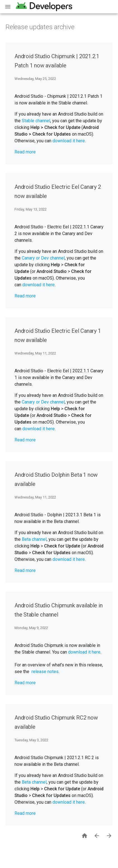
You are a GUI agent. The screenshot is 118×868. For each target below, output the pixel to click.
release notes (45, 672)
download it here (69, 141)
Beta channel (34, 539)
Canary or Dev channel (43, 258)
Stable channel (36, 121)
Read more (25, 152)
